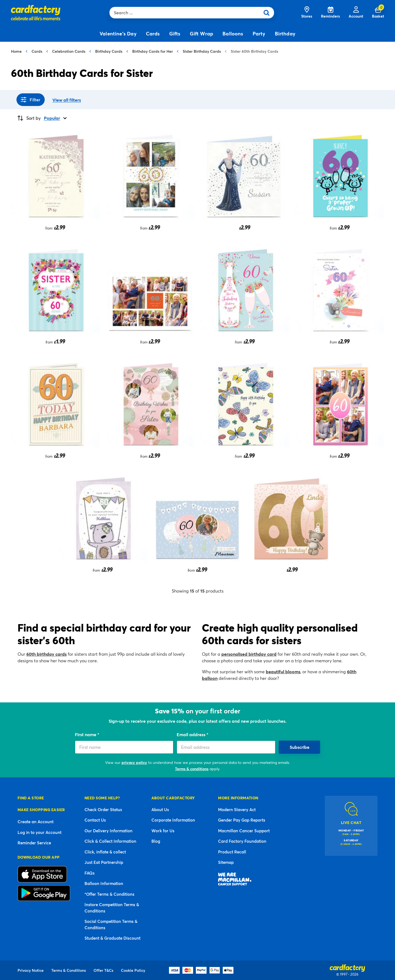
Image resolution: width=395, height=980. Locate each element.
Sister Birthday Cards (202, 51)
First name (86, 734)
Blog (156, 841)
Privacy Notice (31, 970)
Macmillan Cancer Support (244, 831)
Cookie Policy (133, 970)
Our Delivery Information (108, 831)
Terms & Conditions (69, 970)
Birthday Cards (109, 51)
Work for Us (163, 831)
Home (16, 51)
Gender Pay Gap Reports (242, 820)
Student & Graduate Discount (112, 938)
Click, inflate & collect (105, 852)
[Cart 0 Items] (378, 13)
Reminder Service (34, 843)
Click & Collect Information (110, 841)
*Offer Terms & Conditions (109, 894)
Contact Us (95, 820)
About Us (160, 809)
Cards (37, 51)
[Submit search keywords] (268, 13)
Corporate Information (173, 820)
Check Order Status (103, 809)
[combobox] (186, 13)
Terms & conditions (192, 769)
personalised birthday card (249, 654)
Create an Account (36, 822)
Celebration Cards (69, 51)
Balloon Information (104, 883)
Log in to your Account (39, 832)
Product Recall (232, 852)
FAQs (90, 873)
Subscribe (300, 747)
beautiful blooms (283, 672)
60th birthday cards (46, 654)
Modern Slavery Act (237, 809)
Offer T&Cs (103, 970)
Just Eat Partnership (104, 862)
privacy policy (134, 762)
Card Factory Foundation (242, 841)
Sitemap (226, 862)
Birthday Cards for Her (153, 51)
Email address (192, 734)
